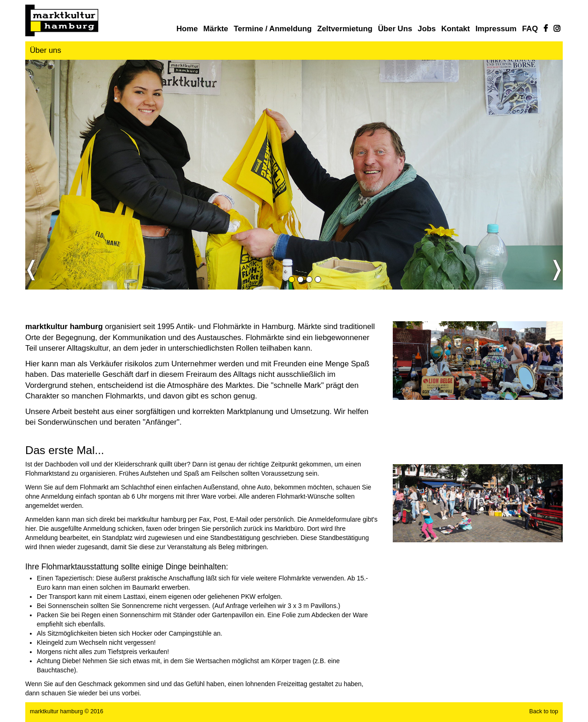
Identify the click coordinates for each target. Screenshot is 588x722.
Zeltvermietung (345, 29)
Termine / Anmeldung (273, 29)
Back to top (544, 711)
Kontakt (455, 29)
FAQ (530, 29)
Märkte (216, 29)
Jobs (427, 29)
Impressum (496, 29)
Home (187, 29)
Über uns (395, 29)
